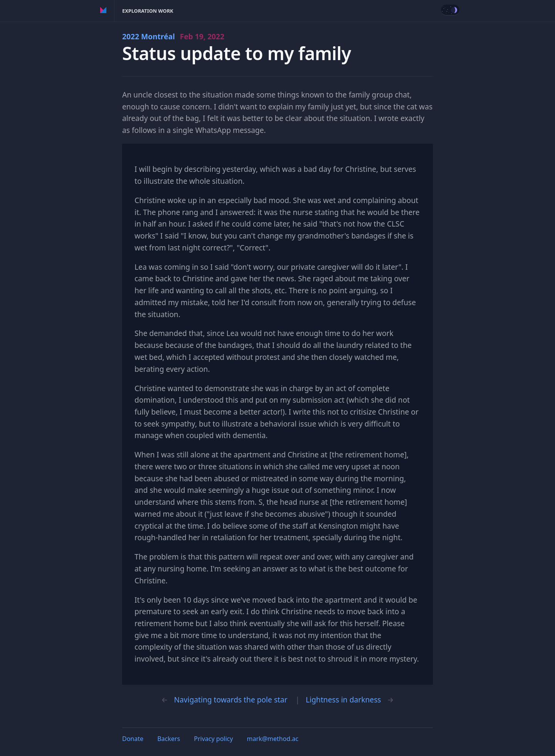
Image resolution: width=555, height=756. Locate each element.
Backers (169, 739)
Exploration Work (148, 11)
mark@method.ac (273, 739)
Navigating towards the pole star (230, 700)
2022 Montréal (173, 36)
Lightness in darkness (343, 700)
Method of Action (103, 11)
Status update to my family (237, 53)
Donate (133, 739)
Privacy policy (213, 739)
